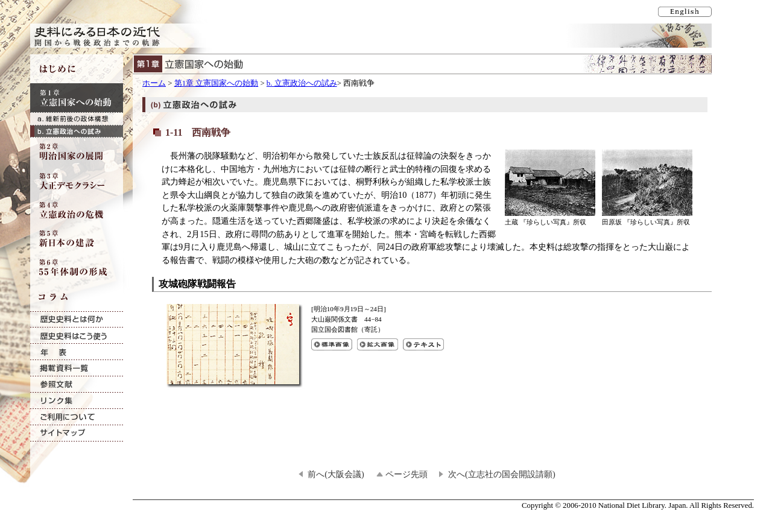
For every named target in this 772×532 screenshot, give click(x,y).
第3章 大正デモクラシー (77, 181)
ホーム (154, 83)
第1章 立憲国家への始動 (217, 83)
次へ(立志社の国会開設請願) (502, 474)
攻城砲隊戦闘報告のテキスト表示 (423, 344)
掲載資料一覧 (77, 368)
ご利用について (77, 417)
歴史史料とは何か (77, 319)
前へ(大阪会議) (336, 474)
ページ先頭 (407, 474)
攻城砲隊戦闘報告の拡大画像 (378, 344)
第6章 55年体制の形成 (77, 268)
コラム (77, 297)
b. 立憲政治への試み (302, 83)
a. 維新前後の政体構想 (77, 119)
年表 (77, 352)
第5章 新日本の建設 (77, 239)
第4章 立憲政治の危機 (77, 210)
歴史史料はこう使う (77, 336)
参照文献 (77, 385)
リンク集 (77, 401)
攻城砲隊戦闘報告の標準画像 (332, 344)
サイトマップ (77, 433)
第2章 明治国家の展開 (77, 152)
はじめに (77, 69)
